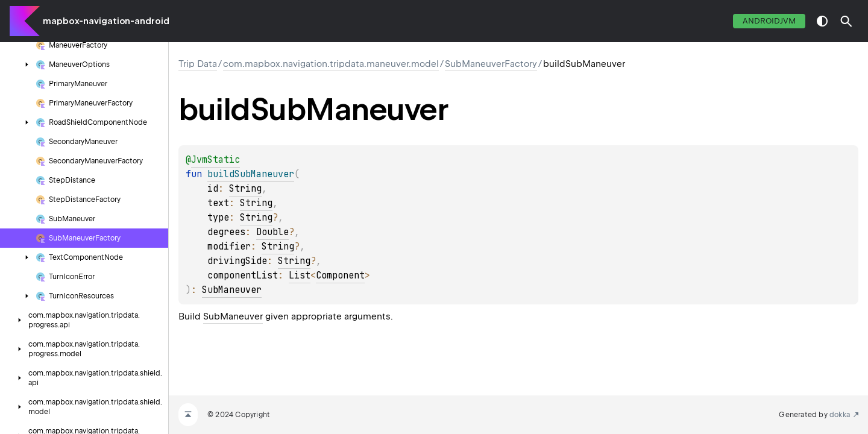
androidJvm (769, 21)
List (300, 275)
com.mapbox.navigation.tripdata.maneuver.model (331, 64)
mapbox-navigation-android (106, 21)
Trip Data (198, 64)
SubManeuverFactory (491, 64)
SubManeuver (232, 290)
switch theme (822, 21)
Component (340, 275)
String (245, 189)
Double (272, 232)
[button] (846, 21)
